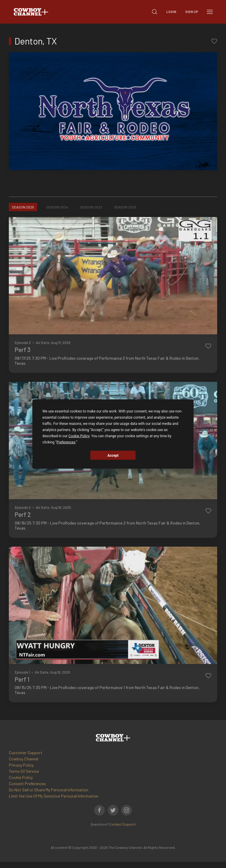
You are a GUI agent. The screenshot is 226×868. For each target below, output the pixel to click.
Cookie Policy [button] (79, 436)
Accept (113, 455)
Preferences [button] (66, 442)
